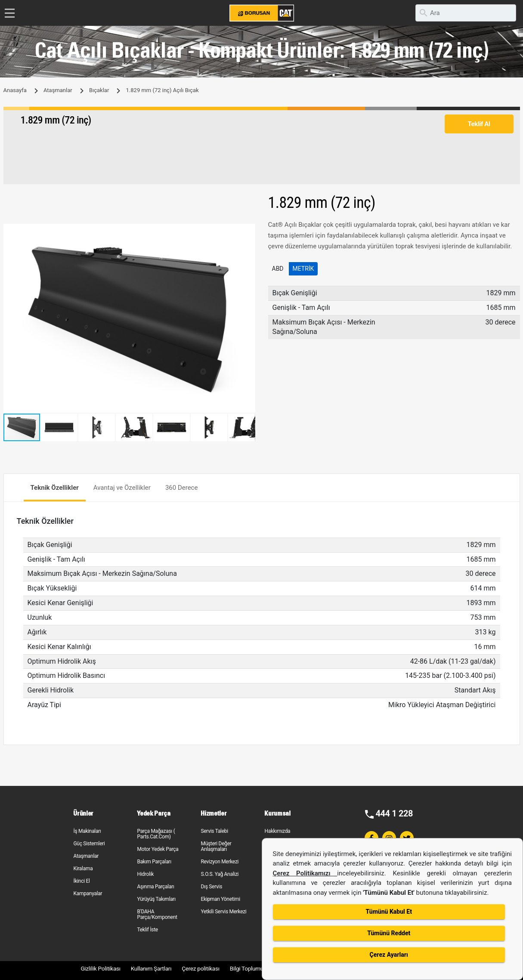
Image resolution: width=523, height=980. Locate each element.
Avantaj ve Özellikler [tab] (122, 488)
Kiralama (83, 869)
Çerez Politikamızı (305, 873)
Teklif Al (479, 124)
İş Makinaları (87, 831)
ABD (278, 269)
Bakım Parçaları (154, 862)
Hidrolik (145, 874)
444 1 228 (394, 813)
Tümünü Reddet (389, 933)
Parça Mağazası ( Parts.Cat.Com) (156, 834)
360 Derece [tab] (182, 488)
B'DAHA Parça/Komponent (157, 914)
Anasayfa (15, 90)
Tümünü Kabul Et (389, 912)
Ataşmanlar (58, 90)
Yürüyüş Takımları (156, 899)
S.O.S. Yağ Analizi (220, 874)
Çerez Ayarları (389, 955)
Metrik (303, 269)
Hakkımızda (277, 831)
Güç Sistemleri (89, 844)
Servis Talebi (214, 831)
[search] (466, 13)
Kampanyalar (88, 893)
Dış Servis (211, 887)
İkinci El (81, 881)
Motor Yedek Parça (158, 849)
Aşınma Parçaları (155, 887)
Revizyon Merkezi (220, 862)
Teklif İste (147, 930)
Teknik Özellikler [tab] (55, 488)
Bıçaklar (99, 90)
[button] (248, 232)
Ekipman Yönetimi (220, 899)
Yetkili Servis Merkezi (223, 912)
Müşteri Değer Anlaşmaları (216, 846)
